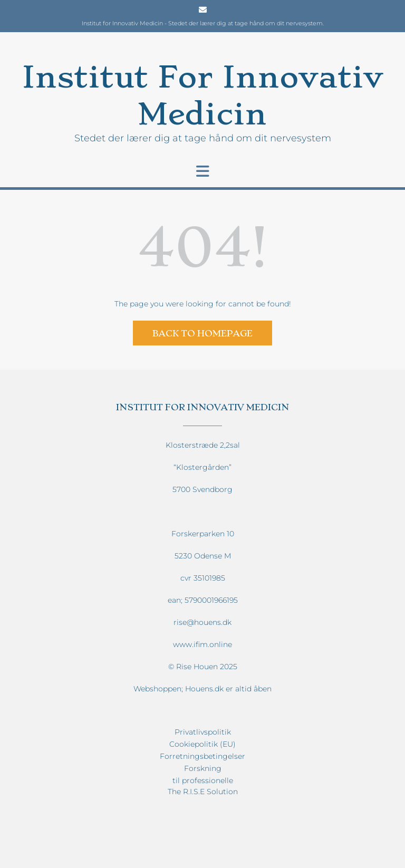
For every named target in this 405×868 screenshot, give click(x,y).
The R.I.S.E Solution (203, 792)
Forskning (203, 768)
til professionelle (203, 780)
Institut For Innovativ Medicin (202, 95)
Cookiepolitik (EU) (202, 744)
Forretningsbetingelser (202, 756)
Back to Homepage (202, 333)
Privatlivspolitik (203, 732)
